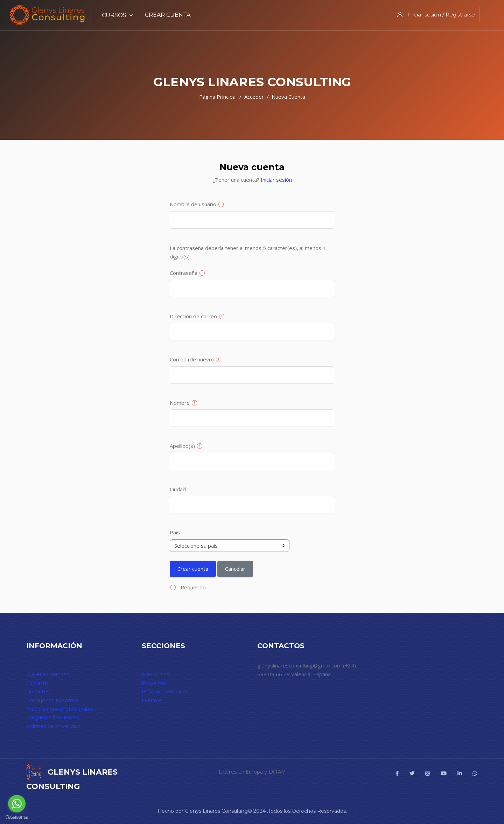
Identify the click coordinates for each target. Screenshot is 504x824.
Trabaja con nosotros (52, 700)
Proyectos (154, 683)
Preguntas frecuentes (53, 717)
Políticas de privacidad (53, 726)
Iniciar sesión (276, 180)
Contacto (37, 683)
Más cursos (156, 674)
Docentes (38, 691)
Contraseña (184, 273)
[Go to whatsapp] (17, 804)
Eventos (152, 700)
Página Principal (218, 97)
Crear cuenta (168, 15)
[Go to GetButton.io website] (17, 817)
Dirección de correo (193, 316)
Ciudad (178, 489)
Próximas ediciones (165, 691)
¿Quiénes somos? (48, 674)
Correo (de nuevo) (192, 359)
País (175, 532)
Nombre (180, 403)
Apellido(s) (182, 446)
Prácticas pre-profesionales (60, 709)
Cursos (117, 15)
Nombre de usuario (193, 204)
